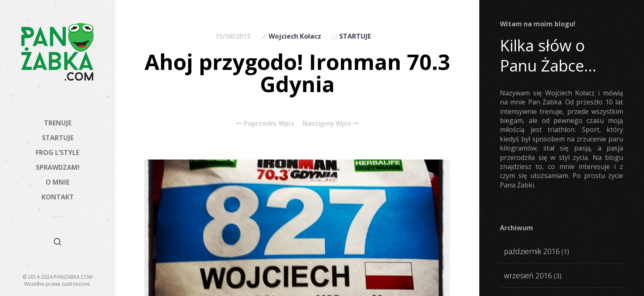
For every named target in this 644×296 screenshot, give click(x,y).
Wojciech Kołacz (295, 36)
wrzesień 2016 (528, 275)
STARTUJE (58, 138)
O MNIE (57, 182)
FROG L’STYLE (57, 153)
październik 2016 (532, 251)
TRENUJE (58, 123)
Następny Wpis (330, 123)
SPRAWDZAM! (58, 167)
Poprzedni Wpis (265, 123)
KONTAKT (58, 197)
